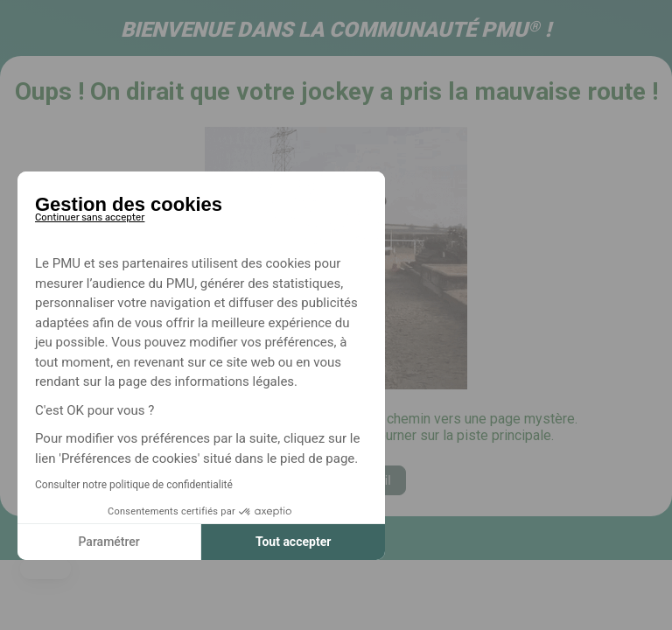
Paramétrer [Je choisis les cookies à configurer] (108, 542)
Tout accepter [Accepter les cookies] (293, 542)
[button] (45, 569)
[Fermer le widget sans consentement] (90, 214)
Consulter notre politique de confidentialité (134, 485)
